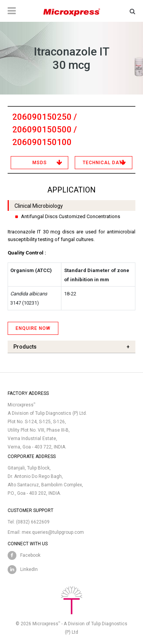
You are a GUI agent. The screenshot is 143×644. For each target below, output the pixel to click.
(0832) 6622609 (33, 522)
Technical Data (104, 163)
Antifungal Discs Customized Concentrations (71, 216)
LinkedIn (29, 569)
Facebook (30, 555)
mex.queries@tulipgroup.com (53, 532)
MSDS (40, 163)
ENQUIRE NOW (33, 328)
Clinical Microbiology (39, 206)
